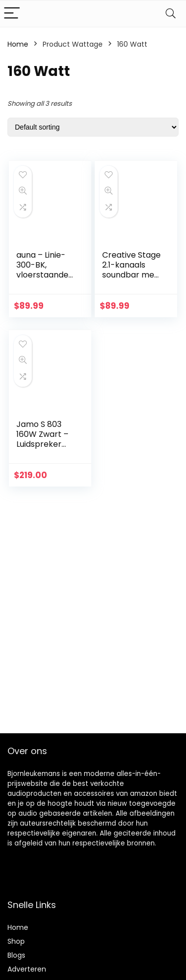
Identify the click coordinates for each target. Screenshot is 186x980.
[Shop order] (93, 127)
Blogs (16, 955)
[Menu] (12, 14)
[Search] (171, 14)
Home (18, 44)
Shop (16, 941)
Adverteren (27, 969)
